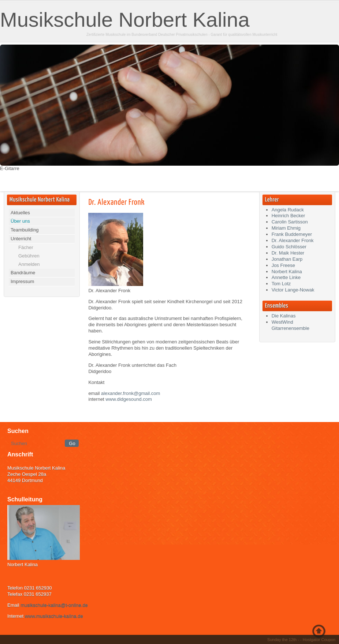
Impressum (22, 281)
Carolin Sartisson (290, 222)
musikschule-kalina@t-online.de (54, 605)
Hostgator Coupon (319, 640)
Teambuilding (25, 230)
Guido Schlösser (289, 247)
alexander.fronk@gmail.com (131, 393)
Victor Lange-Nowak (293, 290)
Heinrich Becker (288, 216)
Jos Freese (283, 265)
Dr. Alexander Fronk (116, 202)
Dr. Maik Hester (288, 253)
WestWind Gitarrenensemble (290, 325)
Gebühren (29, 256)
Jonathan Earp (287, 259)
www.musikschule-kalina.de (54, 616)
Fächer (26, 247)
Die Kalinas (284, 316)
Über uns (20, 221)
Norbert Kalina (287, 272)
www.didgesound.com (128, 399)
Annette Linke (286, 277)
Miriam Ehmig (286, 228)
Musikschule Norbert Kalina (125, 20)
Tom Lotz (281, 284)
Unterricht (21, 239)
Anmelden (29, 264)
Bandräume (23, 273)
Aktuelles (20, 213)
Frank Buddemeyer (292, 234)
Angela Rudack (288, 210)
